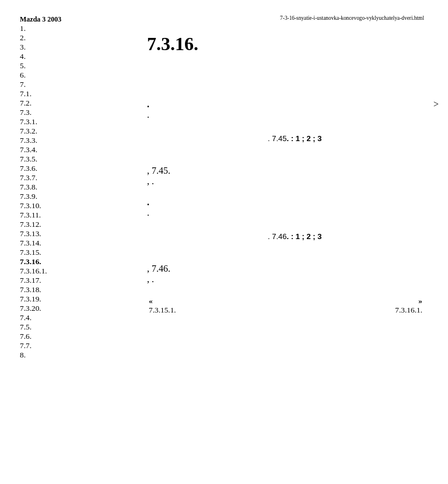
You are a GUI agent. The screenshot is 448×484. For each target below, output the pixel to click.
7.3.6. (29, 168)
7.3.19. (31, 299)
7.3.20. (31, 308)
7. (23, 84)
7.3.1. (29, 122)
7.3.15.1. (162, 310)
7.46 (160, 269)
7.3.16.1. (34, 271)
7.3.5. (29, 159)
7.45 (160, 171)
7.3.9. (29, 196)
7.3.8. (29, 187)
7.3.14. (31, 243)
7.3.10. (31, 206)
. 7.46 (277, 236)
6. (23, 75)
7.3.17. (31, 280)
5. (23, 66)
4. (23, 56)
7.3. (26, 112)
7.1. (26, 94)
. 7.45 (277, 138)
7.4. (26, 318)
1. (23, 28)
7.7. (26, 346)
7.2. (26, 103)
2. (23, 38)
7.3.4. (29, 150)
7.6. (26, 336)
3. (23, 47)
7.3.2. (29, 131)
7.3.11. (30, 215)
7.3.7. (29, 178)
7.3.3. (29, 140)
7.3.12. (31, 224)
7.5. (26, 327)
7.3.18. (31, 290)
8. (23, 355)
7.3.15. (31, 252)
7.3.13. (31, 234)
